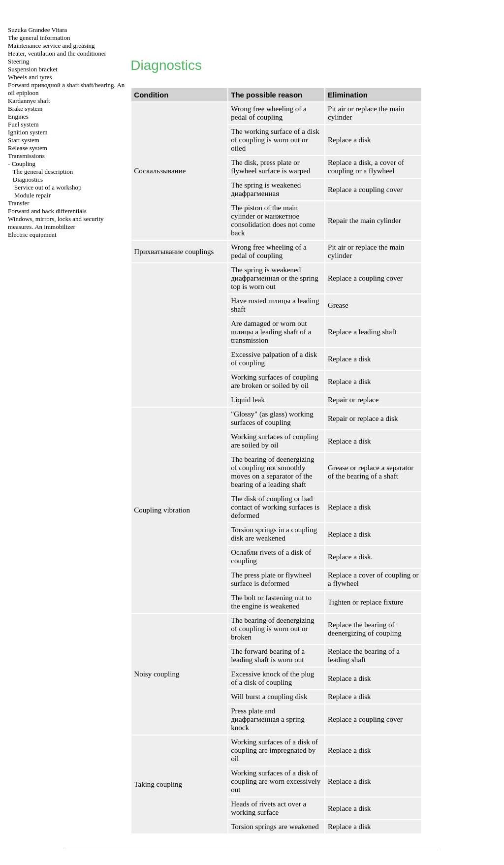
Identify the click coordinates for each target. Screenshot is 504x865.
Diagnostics (28, 179)
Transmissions (26, 156)
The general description (43, 172)
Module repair (32, 195)
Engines (18, 116)
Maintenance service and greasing (51, 46)
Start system (24, 140)
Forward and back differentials (47, 211)
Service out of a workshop (48, 187)
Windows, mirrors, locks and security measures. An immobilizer (56, 223)
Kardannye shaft (29, 101)
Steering (18, 61)
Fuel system (23, 124)
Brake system (25, 109)
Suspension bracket (33, 69)
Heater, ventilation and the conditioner (57, 53)
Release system (28, 148)
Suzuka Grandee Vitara (37, 30)
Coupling (24, 164)
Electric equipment (32, 235)
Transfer (19, 203)
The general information (39, 38)
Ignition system (28, 132)
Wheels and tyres (30, 77)
